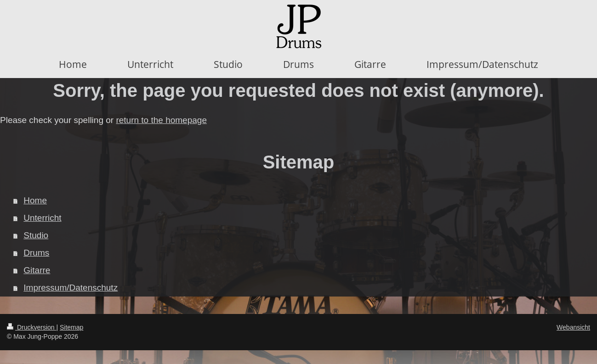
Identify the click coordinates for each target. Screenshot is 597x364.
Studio (36, 235)
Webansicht (573, 327)
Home (35, 200)
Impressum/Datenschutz (71, 288)
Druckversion (31, 327)
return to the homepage (161, 120)
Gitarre (37, 270)
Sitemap (71, 327)
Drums (36, 253)
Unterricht (42, 218)
